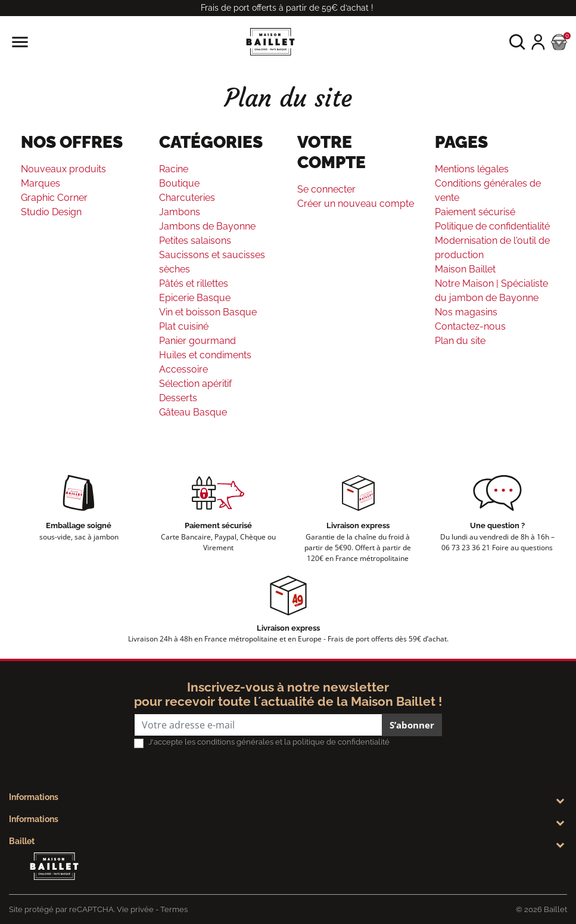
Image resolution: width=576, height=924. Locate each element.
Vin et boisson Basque (208, 312)
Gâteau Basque (193, 412)
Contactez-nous (470, 326)
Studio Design (51, 212)
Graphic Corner (54, 198)
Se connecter (326, 189)
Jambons (180, 212)
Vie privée (135, 909)
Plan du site (460, 341)
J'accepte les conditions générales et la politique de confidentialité (269, 742)
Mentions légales (472, 169)
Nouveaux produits (63, 169)
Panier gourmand (197, 341)
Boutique (179, 183)
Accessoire (183, 369)
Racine (174, 169)
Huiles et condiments (205, 355)
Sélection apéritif (195, 384)
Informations (34, 797)
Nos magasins (466, 312)
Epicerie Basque (195, 298)
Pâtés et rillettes (194, 283)
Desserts (178, 398)
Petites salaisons (195, 241)
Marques (41, 183)
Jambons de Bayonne (207, 226)
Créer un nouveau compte (356, 204)
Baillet (22, 841)
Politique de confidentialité (492, 226)
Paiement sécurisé (475, 212)
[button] (517, 42)
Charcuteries (187, 198)
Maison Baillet (465, 269)
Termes (174, 909)
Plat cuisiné (184, 326)
